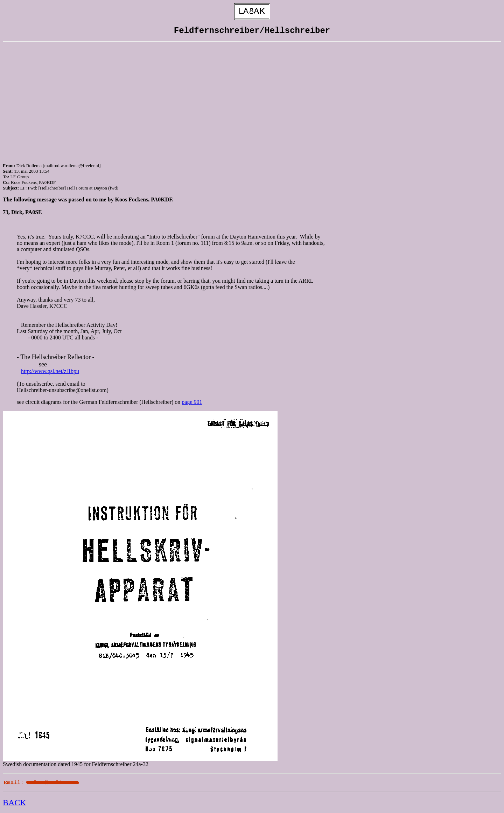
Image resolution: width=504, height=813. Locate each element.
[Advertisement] (252, 96)
